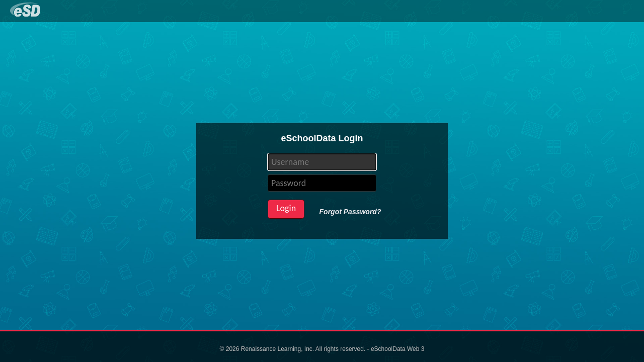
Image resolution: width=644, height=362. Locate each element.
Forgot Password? (350, 212)
